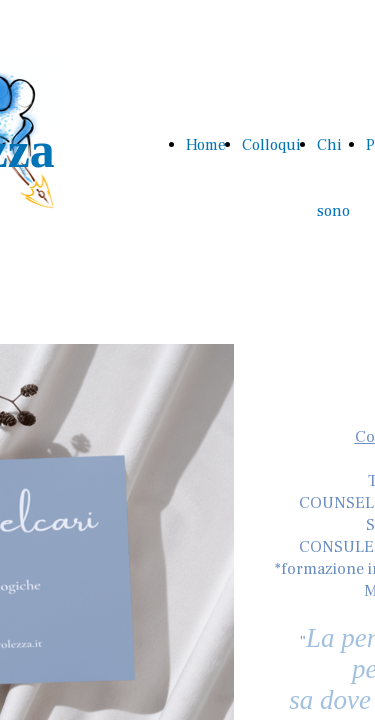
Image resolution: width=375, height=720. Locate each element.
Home (206, 145)
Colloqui (271, 145)
